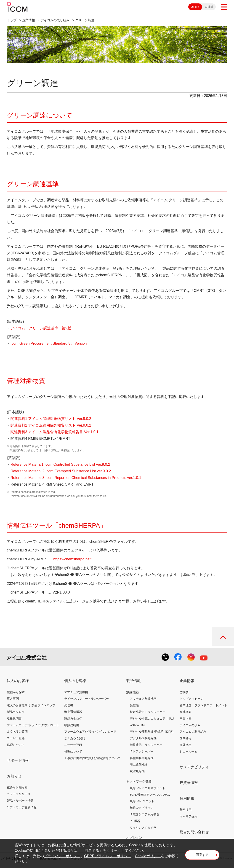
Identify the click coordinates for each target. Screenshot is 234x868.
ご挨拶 (184, 692)
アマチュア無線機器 (143, 699)
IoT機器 (135, 821)
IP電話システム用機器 (145, 814)
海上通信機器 (73, 712)
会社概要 (186, 712)
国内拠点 (186, 738)
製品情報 (133, 681)
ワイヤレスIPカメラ (143, 828)
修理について (16, 745)
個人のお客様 (75, 681)
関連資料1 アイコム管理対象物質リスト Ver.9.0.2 (51, 419)
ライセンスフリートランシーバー (86, 699)
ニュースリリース (19, 794)
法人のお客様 (18, 681)
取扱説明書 (14, 719)
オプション (134, 838)
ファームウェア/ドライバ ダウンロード (33, 725)
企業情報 (29, 20)
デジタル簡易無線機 (143, 738)
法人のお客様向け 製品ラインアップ (31, 705)
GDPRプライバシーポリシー (108, 856)
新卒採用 (186, 810)
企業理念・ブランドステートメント (203, 705)
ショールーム (189, 751)
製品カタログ (16, 712)
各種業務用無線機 (142, 758)
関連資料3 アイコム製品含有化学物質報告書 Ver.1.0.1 (55, 432)
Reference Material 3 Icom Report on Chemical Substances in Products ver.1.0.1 (76, 478)
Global (209, 7)
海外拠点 (186, 745)
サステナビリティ (194, 767)
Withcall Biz (137, 725)
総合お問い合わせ (194, 832)
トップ (12, 20)
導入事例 (13, 699)
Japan (195, 7)
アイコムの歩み (190, 725)
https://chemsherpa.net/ (72, 559)
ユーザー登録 (16, 738)
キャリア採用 (189, 816)
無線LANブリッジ (142, 808)
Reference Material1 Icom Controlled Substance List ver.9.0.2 (60, 464)
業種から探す (16, 692)
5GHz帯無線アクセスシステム (150, 795)
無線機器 (133, 692)
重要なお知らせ (17, 787)
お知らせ (14, 776)
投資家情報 (189, 783)
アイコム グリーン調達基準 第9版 (41, 328)
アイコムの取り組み (55, 20)
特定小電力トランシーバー (148, 712)
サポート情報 (18, 760)
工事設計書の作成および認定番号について (92, 758)
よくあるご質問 (17, 732)
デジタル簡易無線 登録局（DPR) (152, 732)
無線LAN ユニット (142, 801)
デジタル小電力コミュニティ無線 (152, 719)
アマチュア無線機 (76, 692)
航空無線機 (137, 771)
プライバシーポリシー (62, 856)
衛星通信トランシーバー (146, 745)
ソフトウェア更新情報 (22, 807)
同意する (202, 855)
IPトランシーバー (142, 751)
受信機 (69, 705)
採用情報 (187, 798)
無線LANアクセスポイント (148, 788)
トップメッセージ (191, 699)
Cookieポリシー (148, 856)
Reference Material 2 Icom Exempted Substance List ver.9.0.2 (61, 471)
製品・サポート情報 (20, 801)
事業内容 (186, 719)
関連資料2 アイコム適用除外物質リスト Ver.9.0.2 (51, 425)
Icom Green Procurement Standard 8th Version (49, 343)
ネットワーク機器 (139, 781)
